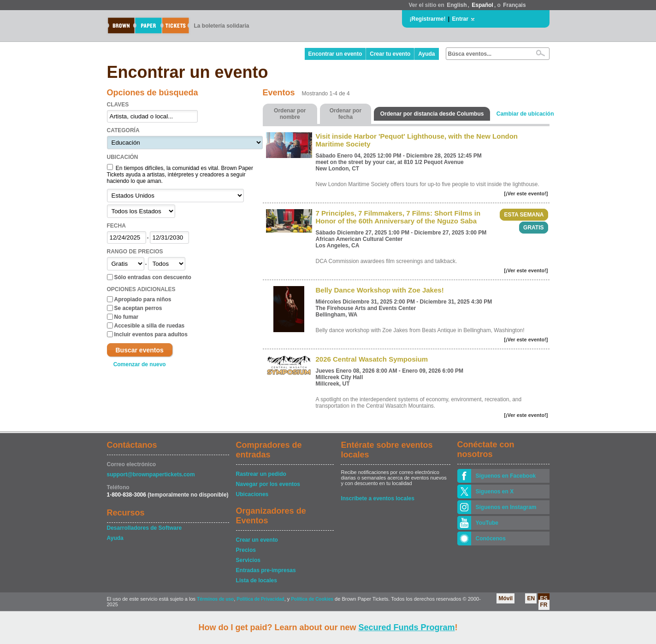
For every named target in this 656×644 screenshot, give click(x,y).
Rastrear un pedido (261, 474)
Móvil (505, 598)
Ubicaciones (252, 494)
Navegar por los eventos (268, 484)
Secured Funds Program (406, 627)
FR (544, 605)
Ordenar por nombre (290, 114)
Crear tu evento (390, 54)
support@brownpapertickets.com (151, 474)
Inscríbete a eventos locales (377, 498)
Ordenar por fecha (346, 114)
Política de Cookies (312, 599)
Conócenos (491, 539)
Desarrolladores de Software (145, 528)
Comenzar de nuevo (140, 364)
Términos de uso (215, 599)
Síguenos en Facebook (506, 476)
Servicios (248, 560)
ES (544, 598)
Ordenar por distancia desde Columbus (432, 114)
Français (514, 5)
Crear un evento (257, 540)
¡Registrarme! (428, 19)
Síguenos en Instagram (506, 507)
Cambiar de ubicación (525, 114)
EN (531, 598)
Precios (246, 550)
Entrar (460, 19)
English (457, 5)
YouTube (487, 523)
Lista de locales (257, 580)
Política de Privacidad (260, 599)
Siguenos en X (495, 492)
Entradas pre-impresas (266, 570)
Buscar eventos (140, 350)
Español (482, 5)
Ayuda (426, 54)
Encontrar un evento (335, 54)
